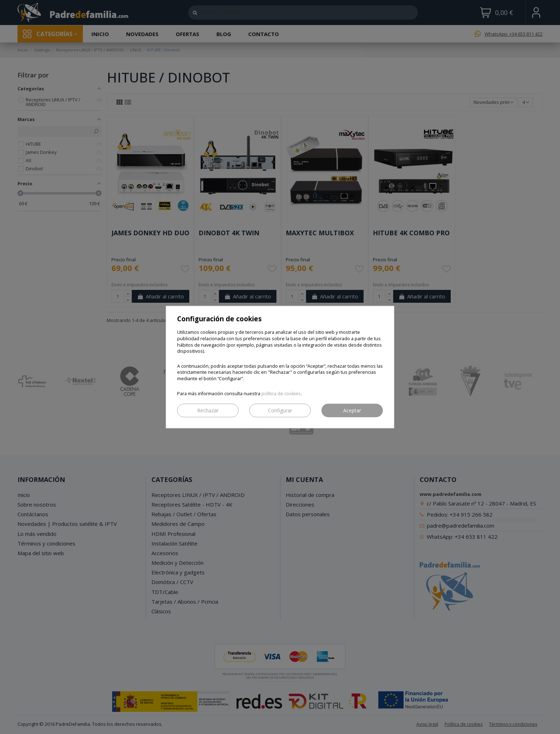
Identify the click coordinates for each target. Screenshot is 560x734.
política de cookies (281, 393)
